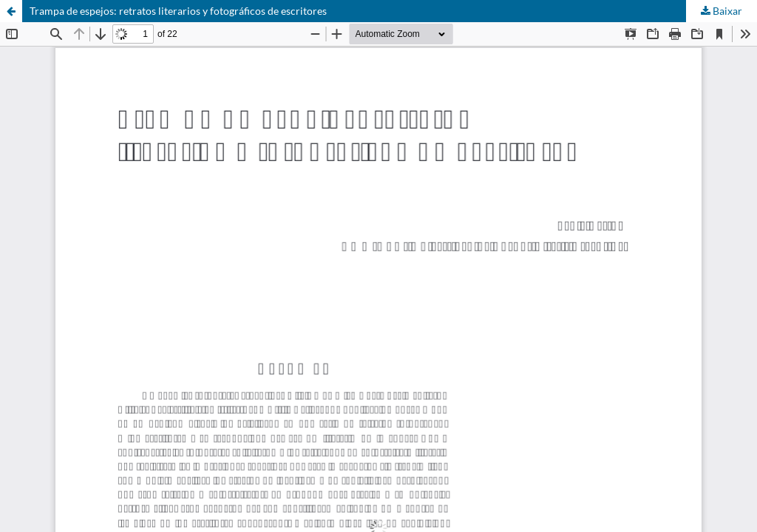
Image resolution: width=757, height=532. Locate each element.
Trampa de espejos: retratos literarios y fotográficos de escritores (178, 11)
